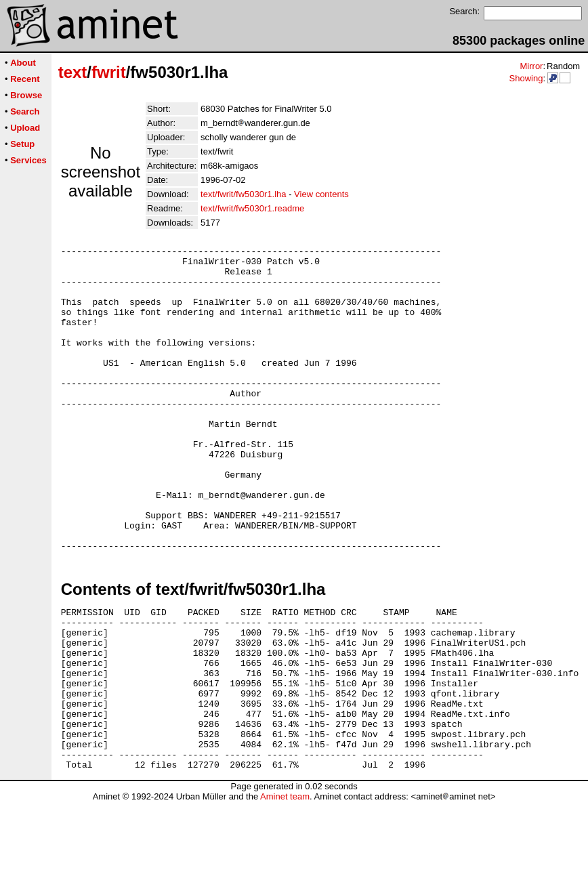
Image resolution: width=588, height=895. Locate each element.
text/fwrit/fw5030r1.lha (243, 194)
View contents (321, 194)
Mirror (531, 66)
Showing (526, 78)
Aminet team (285, 890)
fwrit (109, 72)
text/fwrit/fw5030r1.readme (252, 208)
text (73, 72)
